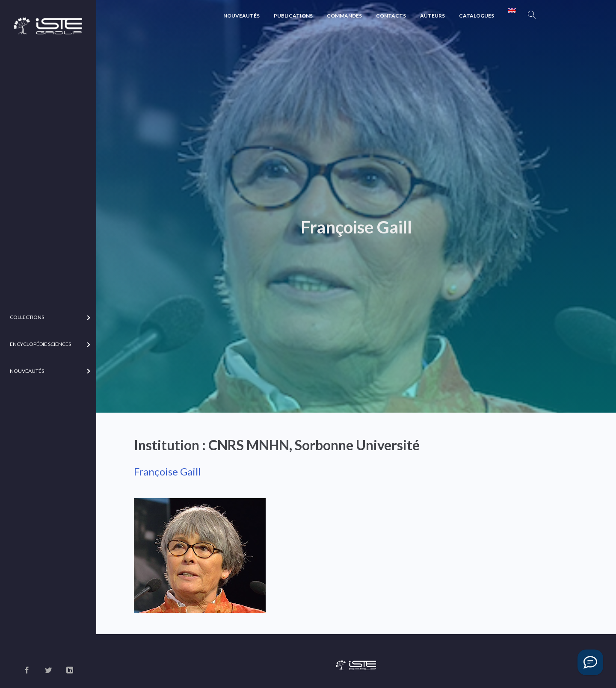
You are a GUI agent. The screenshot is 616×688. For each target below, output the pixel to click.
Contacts (391, 16)
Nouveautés (241, 16)
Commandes (344, 16)
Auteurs (432, 16)
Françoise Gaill (167, 471)
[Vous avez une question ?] (590, 662)
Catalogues (477, 16)
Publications (293, 16)
